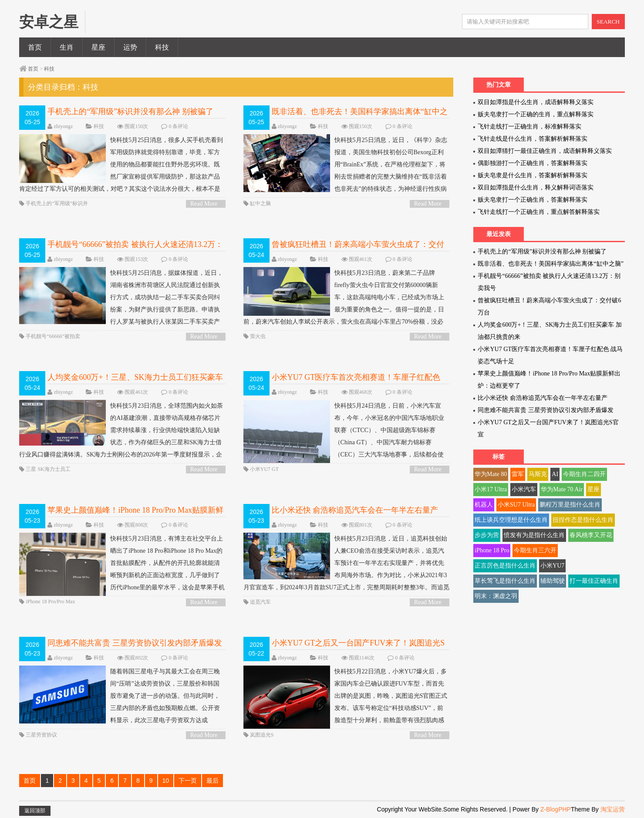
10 (166, 781)
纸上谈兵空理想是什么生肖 (511, 520)
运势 (130, 47)
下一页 (188, 781)
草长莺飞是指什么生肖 (505, 581)
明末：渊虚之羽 (496, 596)
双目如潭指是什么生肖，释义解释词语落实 (536, 188)
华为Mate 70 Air (562, 489)
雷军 (518, 474)
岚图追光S (262, 735)
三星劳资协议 (41, 735)
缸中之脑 (260, 203)
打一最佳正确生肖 (594, 581)
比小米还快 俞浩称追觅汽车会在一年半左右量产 (355, 510)
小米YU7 (552, 566)
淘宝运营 (613, 809)
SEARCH (608, 22)
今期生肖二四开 (584, 474)
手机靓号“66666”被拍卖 (53, 336)
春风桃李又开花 (591, 535)
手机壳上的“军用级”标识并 (57, 203)
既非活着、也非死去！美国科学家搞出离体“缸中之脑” (550, 264)
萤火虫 (258, 336)
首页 (35, 47)
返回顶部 (35, 811)
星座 (98, 47)
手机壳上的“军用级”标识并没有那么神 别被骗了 (130, 112)
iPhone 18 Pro (492, 550)
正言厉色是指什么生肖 (505, 566)
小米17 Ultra (491, 489)
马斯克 (538, 474)
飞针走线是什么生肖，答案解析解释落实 (533, 139)
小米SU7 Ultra (516, 505)
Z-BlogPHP (556, 809)
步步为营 (487, 535)
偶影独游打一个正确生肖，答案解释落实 (533, 163)
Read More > (204, 204)
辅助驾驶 (553, 581)
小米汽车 (524, 489)
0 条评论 (178, 126)
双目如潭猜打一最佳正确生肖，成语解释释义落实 (545, 151)
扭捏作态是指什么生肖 (583, 520)
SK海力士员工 (54, 469)
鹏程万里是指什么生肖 (570, 505)
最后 (212, 781)
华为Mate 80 (491, 474)
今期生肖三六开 (535, 550)
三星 (31, 469)
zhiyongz (63, 126)
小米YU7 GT (264, 469)
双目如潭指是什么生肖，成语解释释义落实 (536, 102)
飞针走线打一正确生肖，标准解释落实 (529, 127)
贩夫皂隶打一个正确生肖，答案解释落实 (533, 200)
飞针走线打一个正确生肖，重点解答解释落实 (539, 212)
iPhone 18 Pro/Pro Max (50, 602)
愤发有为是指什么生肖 (534, 535)
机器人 (484, 505)
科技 (162, 47)
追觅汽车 (260, 602)
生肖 (67, 47)
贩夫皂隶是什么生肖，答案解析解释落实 (533, 175)
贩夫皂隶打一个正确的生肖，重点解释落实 (536, 114)
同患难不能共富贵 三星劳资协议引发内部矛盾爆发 (135, 643)
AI (555, 474)
